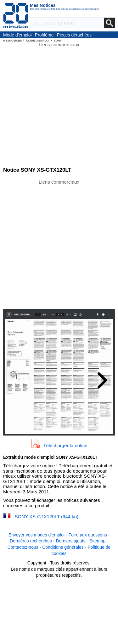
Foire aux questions (88, 535)
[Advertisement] (59, 244)
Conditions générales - (65, 547)
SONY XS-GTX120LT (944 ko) (47, 516)
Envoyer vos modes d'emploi (37, 535)
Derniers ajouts (70, 541)
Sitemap (97, 541)
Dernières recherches (31, 541)
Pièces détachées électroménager (74, 35)
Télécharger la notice (65, 445)
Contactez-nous (23, 547)
